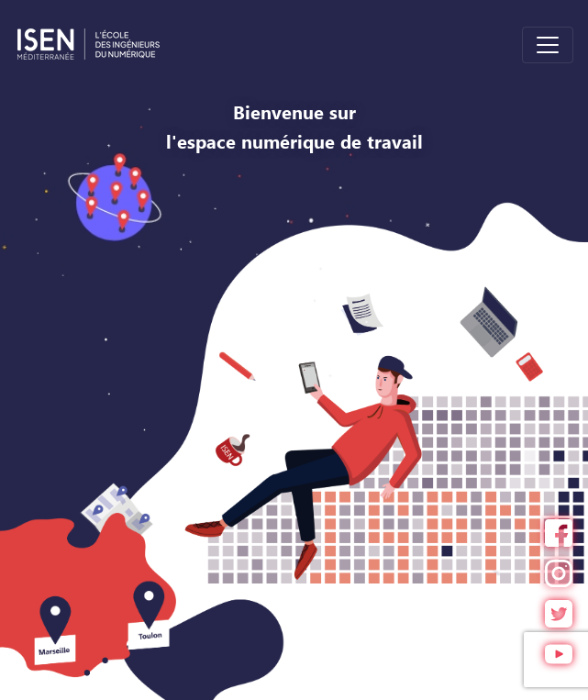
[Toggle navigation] (548, 45)
